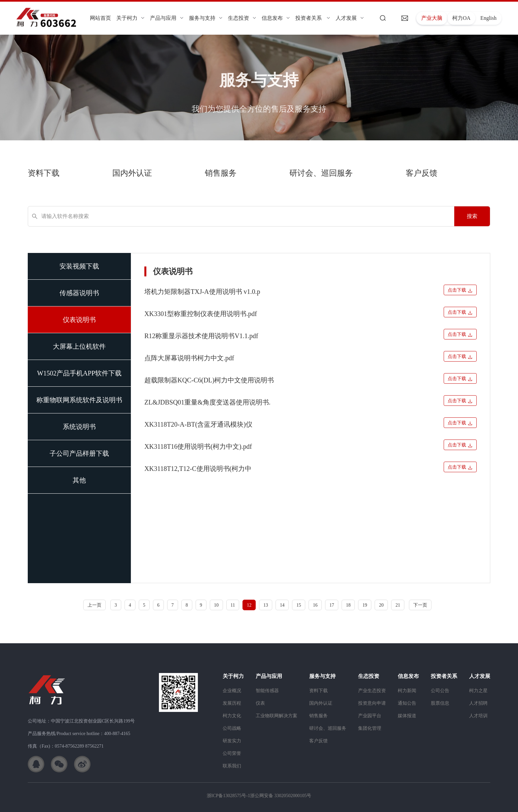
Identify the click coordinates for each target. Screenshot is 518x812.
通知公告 (407, 703)
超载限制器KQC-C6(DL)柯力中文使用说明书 (209, 380)
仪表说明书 (79, 320)
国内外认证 (132, 173)
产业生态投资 (372, 691)
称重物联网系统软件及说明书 (79, 400)
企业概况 (232, 691)
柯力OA (461, 18)
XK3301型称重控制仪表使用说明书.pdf (201, 314)
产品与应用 (167, 18)
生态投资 (242, 18)
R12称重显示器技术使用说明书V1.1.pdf (201, 336)
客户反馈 (422, 173)
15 (299, 605)
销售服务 (221, 173)
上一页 (94, 605)
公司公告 (440, 691)
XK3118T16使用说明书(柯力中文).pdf (198, 446)
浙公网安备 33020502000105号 (281, 796)
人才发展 (350, 18)
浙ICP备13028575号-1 (228, 796)
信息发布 (276, 18)
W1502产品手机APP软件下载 (79, 373)
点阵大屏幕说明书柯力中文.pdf (189, 358)
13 (266, 605)
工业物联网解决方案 (277, 716)
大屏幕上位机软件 (79, 346)
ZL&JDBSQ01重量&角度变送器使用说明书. (207, 402)
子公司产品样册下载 (79, 453)
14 (282, 605)
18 (348, 605)
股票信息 (440, 703)
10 (216, 605)
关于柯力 (130, 18)
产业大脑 (432, 18)
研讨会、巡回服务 (321, 173)
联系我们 (232, 766)
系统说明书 (79, 427)
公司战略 (232, 728)
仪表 (260, 703)
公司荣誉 (232, 753)
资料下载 (44, 173)
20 (381, 605)
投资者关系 (313, 18)
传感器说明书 (79, 293)
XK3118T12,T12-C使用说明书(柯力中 (198, 469)
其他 (79, 480)
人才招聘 (478, 703)
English (488, 18)
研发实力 (232, 741)
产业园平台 (370, 716)
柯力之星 (478, 691)
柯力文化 (232, 716)
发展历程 (232, 703)
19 (365, 605)
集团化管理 (370, 728)
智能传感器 (267, 691)
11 (233, 605)
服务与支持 (206, 18)
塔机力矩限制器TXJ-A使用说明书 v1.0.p (202, 292)
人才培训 (478, 716)
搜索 (472, 216)
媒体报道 (407, 716)
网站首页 (100, 18)
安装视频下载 (79, 266)
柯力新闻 (407, 691)
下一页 (420, 605)
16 (315, 605)
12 (249, 605)
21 (398, 605)
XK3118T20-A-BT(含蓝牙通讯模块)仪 (198, 424)
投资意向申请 (372, 703)
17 (332, 605)
